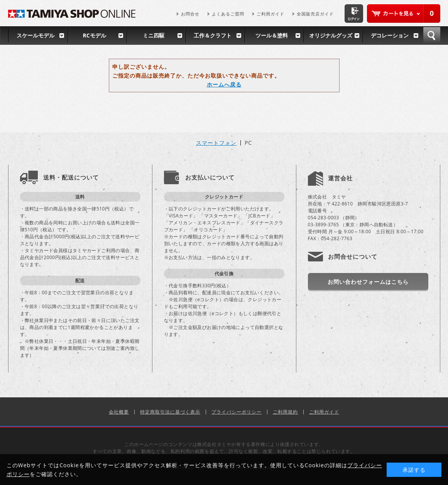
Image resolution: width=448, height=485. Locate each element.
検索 (432, 36)
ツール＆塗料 (272, 35)
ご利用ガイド (270, 14)
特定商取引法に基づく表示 (170, 412)
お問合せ (190, 14)
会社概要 (119, 412)
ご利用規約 (285, 412)
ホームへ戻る (224, 84)
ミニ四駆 (154, 35)
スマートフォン (216, 143)
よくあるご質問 (228, 14)
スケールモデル (36, 35)
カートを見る (404, 14)
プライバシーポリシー (237, 412)
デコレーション (390, 35)
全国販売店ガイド (315, 14)
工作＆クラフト (213, 35)
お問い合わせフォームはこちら (368, 282)
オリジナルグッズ (331, 35)
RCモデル (94, 35)
